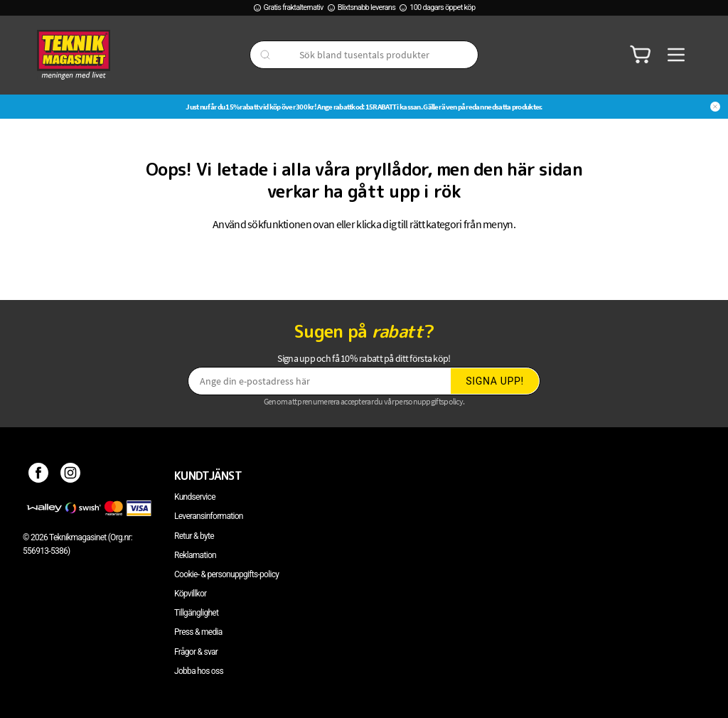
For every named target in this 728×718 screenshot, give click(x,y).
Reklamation (195, 555)
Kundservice (195, 497)
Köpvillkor (190, 594)
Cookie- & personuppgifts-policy (226, 574)
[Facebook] (39, 476)
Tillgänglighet (196, 613)
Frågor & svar (196, 652)
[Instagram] (71, 476)
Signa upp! (495, 381)
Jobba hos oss (199, 671)
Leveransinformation (209, 516)
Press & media (198, 632)
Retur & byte (194, 536)
